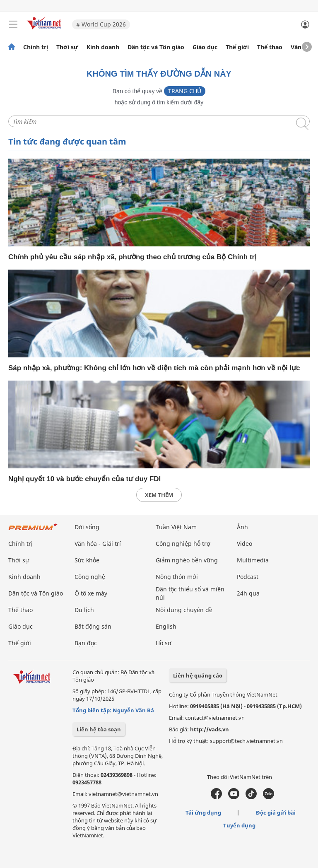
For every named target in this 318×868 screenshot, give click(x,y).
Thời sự (67, 47)
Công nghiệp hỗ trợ (183, 544)
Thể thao (270, 47)
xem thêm (159, 495)
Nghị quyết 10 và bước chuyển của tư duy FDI (84, 479)
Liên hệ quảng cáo (198, 675)
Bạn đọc (86, 643)
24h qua (248, 593)
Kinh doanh (103, 47)
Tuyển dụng (239, 825)
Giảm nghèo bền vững (187, 560)
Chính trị (36, 47)
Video (245, 544)
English (166, 626)
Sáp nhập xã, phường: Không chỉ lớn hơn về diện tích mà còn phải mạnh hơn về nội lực (154, 368)
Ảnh (242, 527)
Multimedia (253, 560)
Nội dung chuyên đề (184, 610)
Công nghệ (90, 577)
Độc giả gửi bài (276, 813)
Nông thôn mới (177, 577)
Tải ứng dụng (203, 813)
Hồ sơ (164, 643)
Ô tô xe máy (91, 593)
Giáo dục (205, 47)
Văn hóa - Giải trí (98, 544)
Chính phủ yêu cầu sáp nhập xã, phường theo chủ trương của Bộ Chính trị (132, 257)
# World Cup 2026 (101, 24)
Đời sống (87, 527)
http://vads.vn (210, 729)
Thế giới (237, 47)
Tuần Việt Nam (176, 527)
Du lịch (84, 610)
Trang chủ (185, 91)
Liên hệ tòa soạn (99, 729)
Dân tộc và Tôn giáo (156, 47)
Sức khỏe (87, 560)
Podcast (248, 577)
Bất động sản (93, 626)
